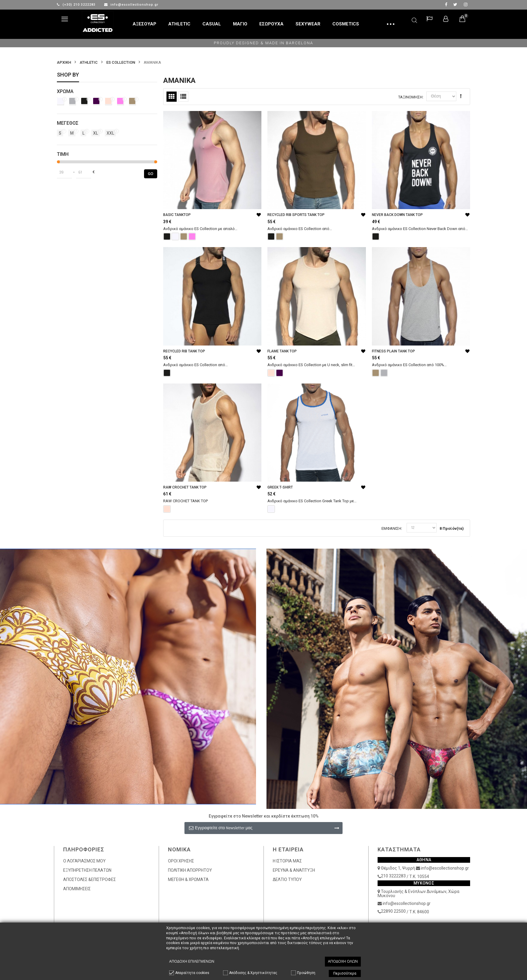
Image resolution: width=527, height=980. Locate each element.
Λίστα (183, 97)
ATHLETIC (89, 62)
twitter (455, 4)
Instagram (466, 4)
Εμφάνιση (391, 528)
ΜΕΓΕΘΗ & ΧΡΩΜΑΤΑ (188, 879)
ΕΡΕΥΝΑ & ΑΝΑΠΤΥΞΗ (294, 870)
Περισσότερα (345, 973)
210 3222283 (393, 876)
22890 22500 (393, 911)
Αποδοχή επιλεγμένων (192, 961)
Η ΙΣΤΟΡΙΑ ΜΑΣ (287, 861)
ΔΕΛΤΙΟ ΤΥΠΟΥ (287, 879)
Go (151, 174)
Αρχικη (64, 62)
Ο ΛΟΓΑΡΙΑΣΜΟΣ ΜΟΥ (84, 861)
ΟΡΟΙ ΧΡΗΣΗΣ (181, 861)
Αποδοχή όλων (343, 961)
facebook (446, 4)
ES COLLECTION (121, 62)
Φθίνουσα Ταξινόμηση (461, 96)
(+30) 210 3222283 (77, 5)
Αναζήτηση (414, 19)
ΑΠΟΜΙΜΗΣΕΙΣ (77, 889)
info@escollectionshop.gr (131, 5)
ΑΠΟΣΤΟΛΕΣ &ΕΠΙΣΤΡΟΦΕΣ (90, 879)
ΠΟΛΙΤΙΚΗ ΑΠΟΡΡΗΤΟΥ (190, 870)
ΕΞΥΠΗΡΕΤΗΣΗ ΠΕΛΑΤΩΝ (87, 870)
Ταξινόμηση (410, 97)
